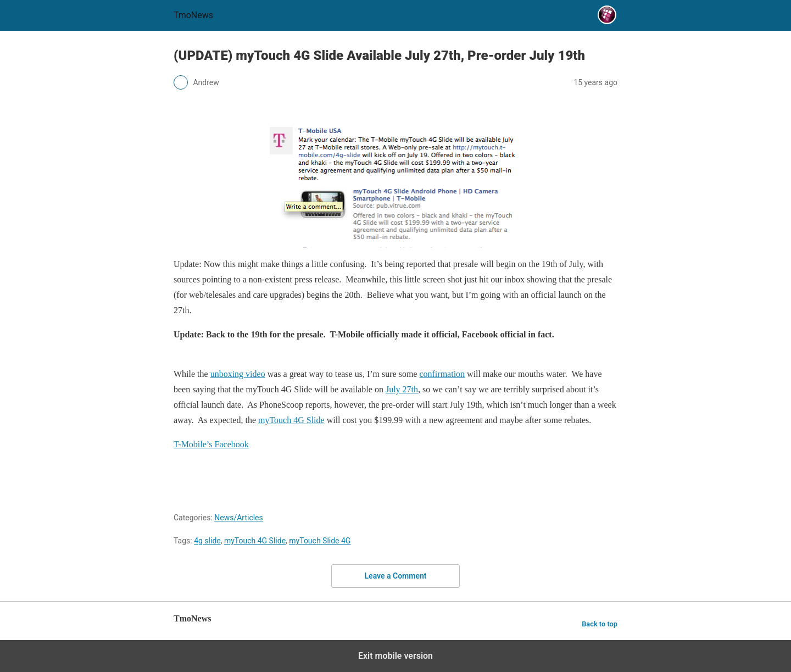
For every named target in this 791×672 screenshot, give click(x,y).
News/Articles (239, 518)
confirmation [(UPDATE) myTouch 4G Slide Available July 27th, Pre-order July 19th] (442, 374)
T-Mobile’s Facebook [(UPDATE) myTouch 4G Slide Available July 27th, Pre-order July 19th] (211, 444)
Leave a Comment (396, 576)
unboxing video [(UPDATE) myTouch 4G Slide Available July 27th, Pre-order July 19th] (238, 374)
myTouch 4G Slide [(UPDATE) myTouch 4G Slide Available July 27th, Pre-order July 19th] (291, 420)
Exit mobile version (396, 656)
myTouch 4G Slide (255, 541)
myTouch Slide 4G (320, 541)
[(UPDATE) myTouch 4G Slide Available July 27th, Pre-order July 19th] (396, 187)
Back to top (600, 624)
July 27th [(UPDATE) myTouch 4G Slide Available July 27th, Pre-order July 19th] (402, 389)
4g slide (207, 541)
